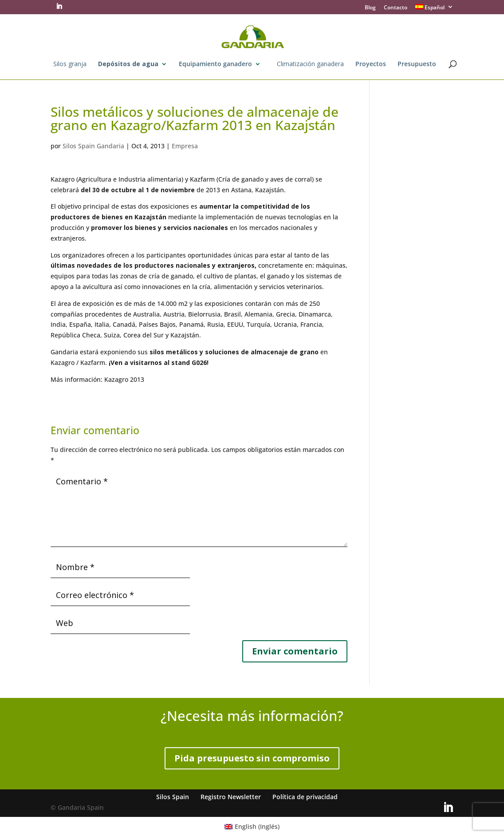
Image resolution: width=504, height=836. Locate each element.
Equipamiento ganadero (215, 64)
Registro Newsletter (231, 797)
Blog (370, 8)
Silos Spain (173, 797)
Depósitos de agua (128, 64)
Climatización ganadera (310, 64)
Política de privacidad (305, 797)
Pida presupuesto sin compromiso (252, 758)
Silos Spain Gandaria (93, 146)
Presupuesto (417, 64)
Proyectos (371, 64)
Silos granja (70, 64)
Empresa (185, 146)
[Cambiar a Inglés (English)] (252, 826)
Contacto (396, 8)
